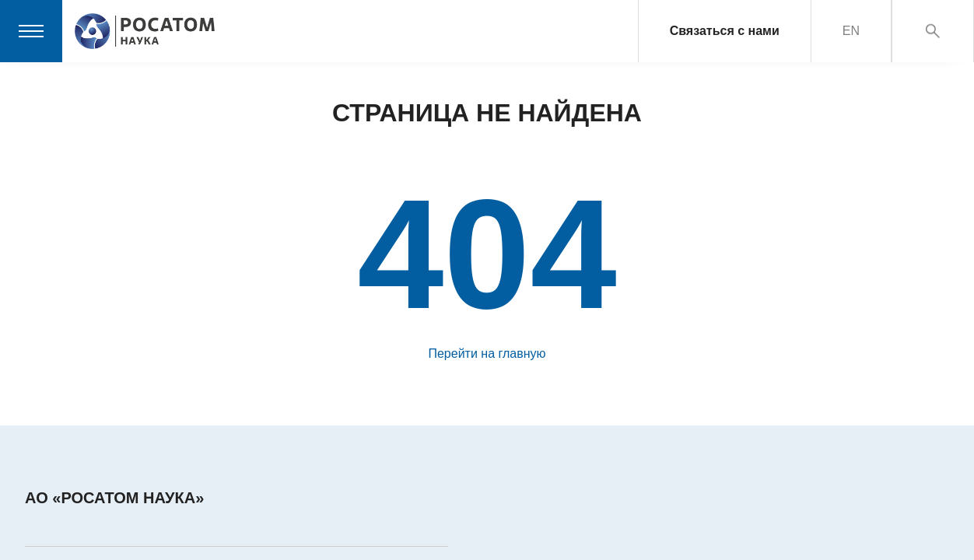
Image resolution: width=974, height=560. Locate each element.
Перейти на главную (487, 353)
